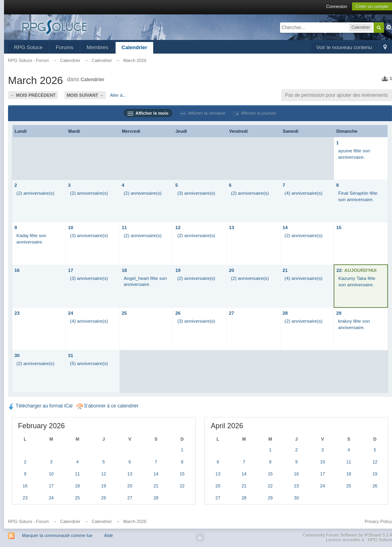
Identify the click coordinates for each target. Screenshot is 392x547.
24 (71, 313)
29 (339, 313)
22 (339, 270)
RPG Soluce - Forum (28, 521)
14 (285, 227)
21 (285, 270)
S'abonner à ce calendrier (108, 406)
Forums (65, 47)
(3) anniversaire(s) (196, 193)
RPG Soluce (28, 47)
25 (124, 313)
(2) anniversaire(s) (35, 193)
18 (124, 270)
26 (178, 313)
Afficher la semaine (203, 113)
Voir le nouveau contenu (344, 47)
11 (124, 227)
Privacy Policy (378, 521)
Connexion (337, 6)
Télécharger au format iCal (40, 406)
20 (231, 270)
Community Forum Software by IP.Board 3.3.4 (347, 535)
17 (71, 270)
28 (285, 313)
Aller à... (118, 95)
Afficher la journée (255, 113)
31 (71, 355)
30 (17, 355)
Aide (108, 535)
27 (231, 313)
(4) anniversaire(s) (303, 193)
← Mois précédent (33, 95)
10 (71, 227)
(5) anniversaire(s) (89, 363)
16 (17, 270)
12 (178, 227)
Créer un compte (372, 6)
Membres (98, 47)
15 (339, 227)
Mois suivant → (85, 95)
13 (231, 227)
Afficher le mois (148, 113)
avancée (389, 27)
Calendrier (134, 47)
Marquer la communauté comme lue (57, 535)
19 (178, 270)
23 (17, 313)
